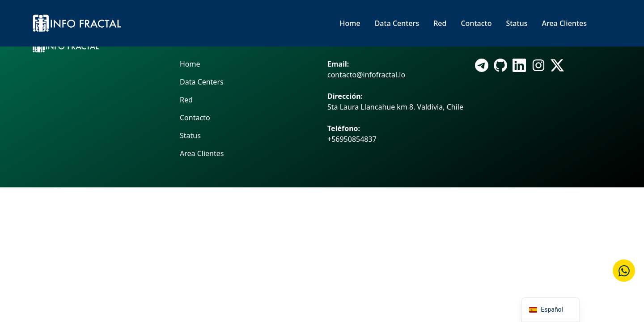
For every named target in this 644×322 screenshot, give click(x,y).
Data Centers (397, 23)
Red (440, 23)
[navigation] (551, 310)
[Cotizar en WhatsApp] (624, 271)
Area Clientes (564, 23)
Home (350, 23)
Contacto (476, 23)
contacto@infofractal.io (366, 75)
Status (517, 23)
